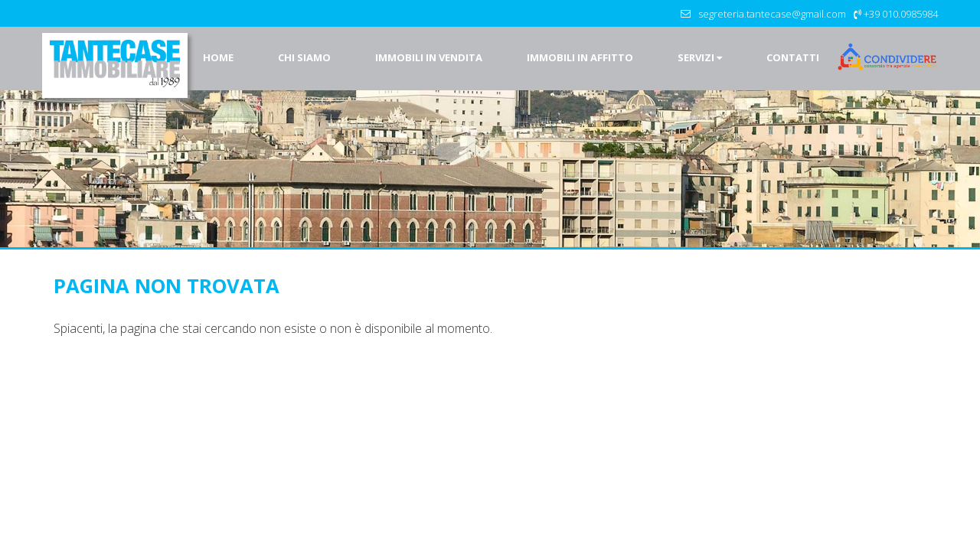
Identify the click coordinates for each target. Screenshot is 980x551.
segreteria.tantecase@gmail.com (772, 14)
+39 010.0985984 (901, 14)
